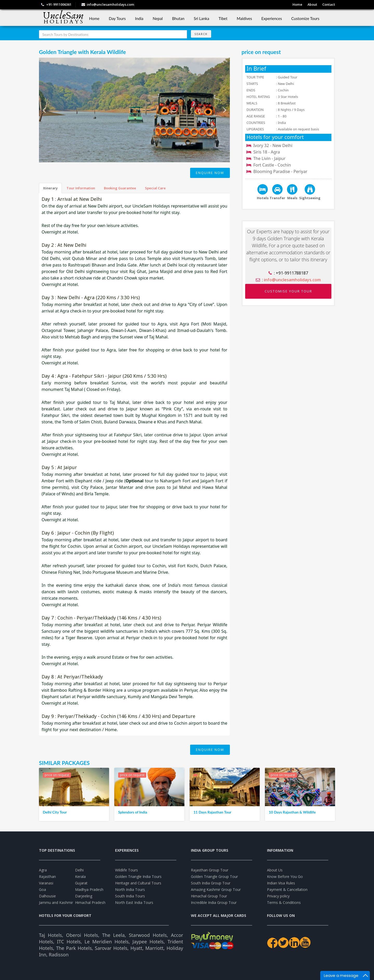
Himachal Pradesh (90, 902)
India (139, 18)
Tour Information (81, 188)
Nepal (158, 18)
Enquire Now (210, 173)
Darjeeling (84, 896)
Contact (329, 4)
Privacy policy (278, 896)
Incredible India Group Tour (214, 902)
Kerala (80, 876)
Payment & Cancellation (287, 889)
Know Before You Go (285, 876)
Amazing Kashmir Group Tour (216, 889)
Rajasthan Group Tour (210, 870)
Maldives (245, 18)
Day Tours (117, 18)
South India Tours (130, 896)
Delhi (79, 870)
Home (296, 4)
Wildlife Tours (126, 870)
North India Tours (130, 889)
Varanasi (46, 883)
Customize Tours (305, 18)
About (311, 4)
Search (201, 34)
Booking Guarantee (120, 188)
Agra (43, 870)
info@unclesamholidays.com (110, 4)
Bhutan (178, 18)
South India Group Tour (211, 883)
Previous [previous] (44, 112)
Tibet (223, 18)
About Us (275, 870)
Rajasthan (47, 876)
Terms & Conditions (284, 902)
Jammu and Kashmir (56, 902)
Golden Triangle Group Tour (214, 876)
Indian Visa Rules (281, 883)
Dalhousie (47, 896)
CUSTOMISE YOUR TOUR (288, 291)
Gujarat (81, 883)
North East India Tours (134, 902)
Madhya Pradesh (89, 889)
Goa (42, 889)
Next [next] (225, 112)
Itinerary (50, 188)
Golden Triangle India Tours (138, 876)
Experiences (272, 18)
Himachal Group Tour (209, 896)
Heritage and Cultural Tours (138, 883)
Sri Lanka (201, 18)
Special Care (155, 188)
